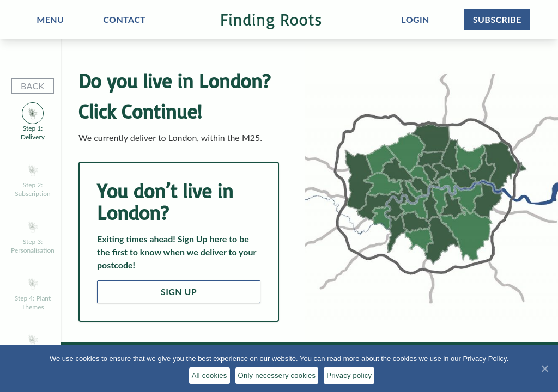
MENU (50, 19)
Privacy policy (349, 375)
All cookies (210, 375)
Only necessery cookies (277, 375)
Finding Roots (271, 19)
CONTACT (124, 19)
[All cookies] (544, 369)
